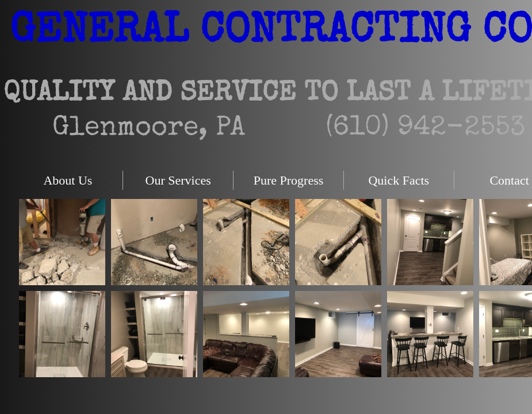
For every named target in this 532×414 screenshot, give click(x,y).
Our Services (178, 180)
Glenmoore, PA (149, 129)
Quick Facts (399, 180)
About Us (68, 180)
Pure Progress (289, 180)
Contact (509, 180)
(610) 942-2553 (426, 129)
